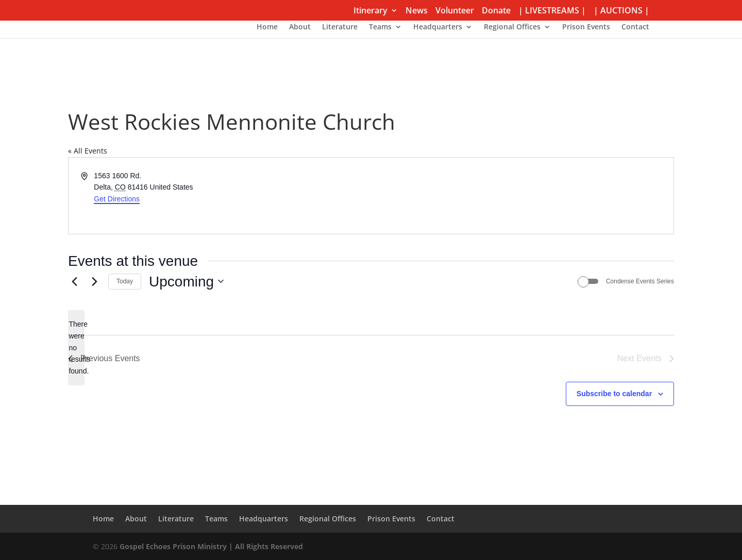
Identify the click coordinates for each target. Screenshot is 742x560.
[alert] (76, 347)
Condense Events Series (640, 281)
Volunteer (455, 11)
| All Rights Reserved (265, 546)
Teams (380, 27)
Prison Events (586, 27)
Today (125, 281)
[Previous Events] (74, 281)
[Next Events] (94, 281)
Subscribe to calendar (614, 394)
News (417, 11)
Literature (340, 27)
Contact (635, 27)
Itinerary (370, 11)
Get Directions (117, 199)
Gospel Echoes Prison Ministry (173, 546)
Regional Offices (512, 27)
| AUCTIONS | (621, 11)
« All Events (88, 151)
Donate (496, 11)
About (300, 27)
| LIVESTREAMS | (552, 11)
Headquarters (438, 27)
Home (267, 27)
